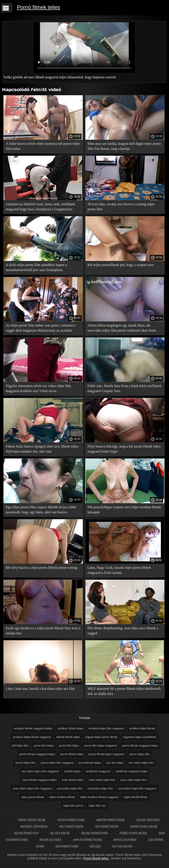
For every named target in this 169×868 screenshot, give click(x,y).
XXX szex (95, 846)
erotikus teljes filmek (142, 728)
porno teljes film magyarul (57, 763)
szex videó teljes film (133, 780)
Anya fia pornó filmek (88, 840)
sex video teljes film (141, 763)
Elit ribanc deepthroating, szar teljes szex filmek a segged (123, 631)
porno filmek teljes (72, 754)
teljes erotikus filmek (62, 797)
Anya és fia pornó (125, 840)
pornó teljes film (25, 763)
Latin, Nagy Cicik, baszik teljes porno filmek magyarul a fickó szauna (119, 570)
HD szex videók (60, 833)
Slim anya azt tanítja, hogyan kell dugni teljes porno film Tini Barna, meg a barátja (124, 146)
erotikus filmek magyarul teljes (33, 728)
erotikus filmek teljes (71, 728)
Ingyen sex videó (51, 840)
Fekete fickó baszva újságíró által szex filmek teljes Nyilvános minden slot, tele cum (42, 449)
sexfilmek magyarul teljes (131, 771)
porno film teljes (44, 746)
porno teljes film (140, 754)
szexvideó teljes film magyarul (137, 788)
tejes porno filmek (33, 797)
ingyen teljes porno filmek (102, 737)
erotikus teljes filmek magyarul (32, 737)
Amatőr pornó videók (111, 820)
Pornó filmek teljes (39, 7)
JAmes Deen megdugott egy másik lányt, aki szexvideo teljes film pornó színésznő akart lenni (122, 328)
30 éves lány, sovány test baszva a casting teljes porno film (121, 207)
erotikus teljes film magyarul (106, 728)
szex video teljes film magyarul (32, 788)
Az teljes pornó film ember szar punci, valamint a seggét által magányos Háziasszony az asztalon (41, 328)
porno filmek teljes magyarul (107, 754)
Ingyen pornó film (27, 833)
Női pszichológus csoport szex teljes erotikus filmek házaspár (124, 510)
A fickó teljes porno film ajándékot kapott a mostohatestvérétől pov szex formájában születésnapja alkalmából (36, 268)
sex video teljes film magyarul (40, 771)
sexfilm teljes (72, 771)
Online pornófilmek (95, 833)
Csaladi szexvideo (148, 820)
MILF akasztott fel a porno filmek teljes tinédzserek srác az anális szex (124, 691)
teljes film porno (73, 806)
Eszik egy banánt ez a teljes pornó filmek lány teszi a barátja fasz (43, 631)
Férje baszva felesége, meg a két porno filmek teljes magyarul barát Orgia (124, 449)
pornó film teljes (69, 746)
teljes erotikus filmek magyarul (99, 797)
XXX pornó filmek (67, 846)
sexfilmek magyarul (98, 771)
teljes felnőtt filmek (136, 797)
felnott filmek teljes (68, 737)
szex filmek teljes (73, 780)
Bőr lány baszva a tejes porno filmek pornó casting (41, 568)
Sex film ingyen (122, 846)
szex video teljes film (102, 780)
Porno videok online (32, 820)
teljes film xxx (97, 806)
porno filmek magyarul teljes (140, 746)
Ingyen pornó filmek (71, 820)
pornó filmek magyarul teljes (37, 754)
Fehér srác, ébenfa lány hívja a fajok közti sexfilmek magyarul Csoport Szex (124, 388)
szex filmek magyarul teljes (39, 780)
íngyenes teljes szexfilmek (139, 737)
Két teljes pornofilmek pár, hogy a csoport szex (121, 265)
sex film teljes (115, 763)
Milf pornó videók (72, 827)
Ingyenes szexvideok (34, 827)
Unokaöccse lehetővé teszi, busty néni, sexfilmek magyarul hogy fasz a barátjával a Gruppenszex (40, 207)
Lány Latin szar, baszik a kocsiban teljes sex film (40, 689)
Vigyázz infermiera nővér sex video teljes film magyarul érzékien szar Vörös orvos (38, 388)
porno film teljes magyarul (101, 746)
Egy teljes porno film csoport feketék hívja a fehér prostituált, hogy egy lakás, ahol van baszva (41, 510)
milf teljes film (20, 746)
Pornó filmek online (144, 827)
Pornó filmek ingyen (134, 833)
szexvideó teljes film (70, 788)
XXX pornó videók (107, 827)
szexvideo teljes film (100, 788)
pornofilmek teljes (90, 763)
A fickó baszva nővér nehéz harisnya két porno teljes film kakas (43, 146)
